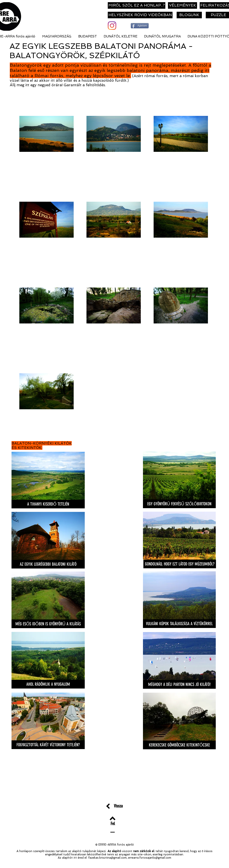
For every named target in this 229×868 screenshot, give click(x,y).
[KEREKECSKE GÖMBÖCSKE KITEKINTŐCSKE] (179, 745)
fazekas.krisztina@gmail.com (107, 858)
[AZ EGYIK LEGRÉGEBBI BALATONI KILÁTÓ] (48, 564)
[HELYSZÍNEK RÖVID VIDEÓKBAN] (140, 15)
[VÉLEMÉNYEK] (183, 5)
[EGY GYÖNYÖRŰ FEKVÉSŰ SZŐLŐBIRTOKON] (179, 504)
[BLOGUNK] (189, 15)
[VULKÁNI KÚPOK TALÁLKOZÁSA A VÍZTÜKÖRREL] (179, 624)
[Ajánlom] (140, 26)
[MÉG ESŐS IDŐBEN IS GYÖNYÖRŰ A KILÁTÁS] (48, 624)
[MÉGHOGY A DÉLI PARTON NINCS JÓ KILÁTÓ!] (179, 684)
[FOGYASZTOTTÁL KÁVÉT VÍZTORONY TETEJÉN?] (48, 745)
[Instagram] (112, 26)
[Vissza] (118, 806)
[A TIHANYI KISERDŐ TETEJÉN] (48, 504)
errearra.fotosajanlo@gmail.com (150, 858)
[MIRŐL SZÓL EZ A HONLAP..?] (137, 5)
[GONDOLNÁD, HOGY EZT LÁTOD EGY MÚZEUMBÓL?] (180, 564)
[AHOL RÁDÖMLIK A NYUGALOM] (48, 684)
